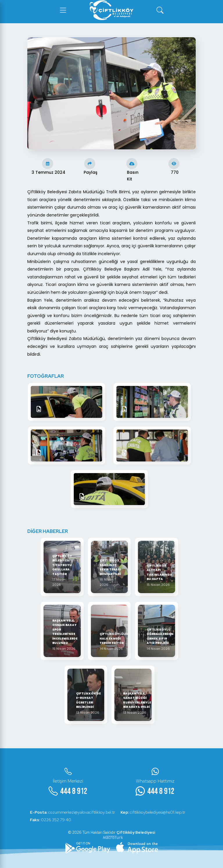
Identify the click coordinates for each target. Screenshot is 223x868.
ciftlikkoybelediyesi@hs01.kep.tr (153, 812)
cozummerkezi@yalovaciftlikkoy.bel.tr (73, 812)
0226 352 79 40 (51, 820)
